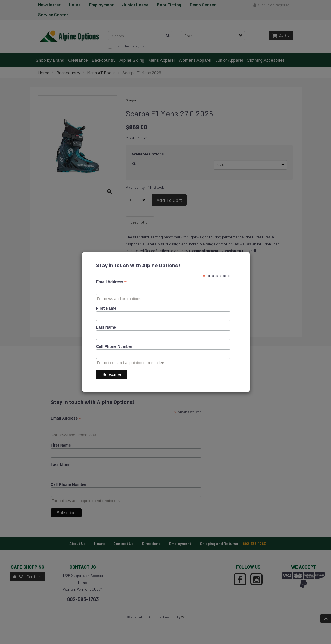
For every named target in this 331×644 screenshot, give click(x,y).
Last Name (106, 327)
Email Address (111, 282)
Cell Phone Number (114, 346)
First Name (106, 308)
